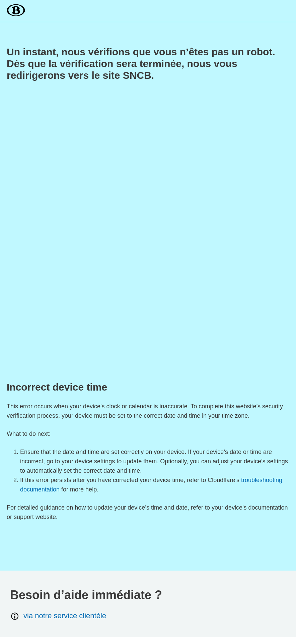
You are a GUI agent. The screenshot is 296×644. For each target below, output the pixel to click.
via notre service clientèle (58, 616)
